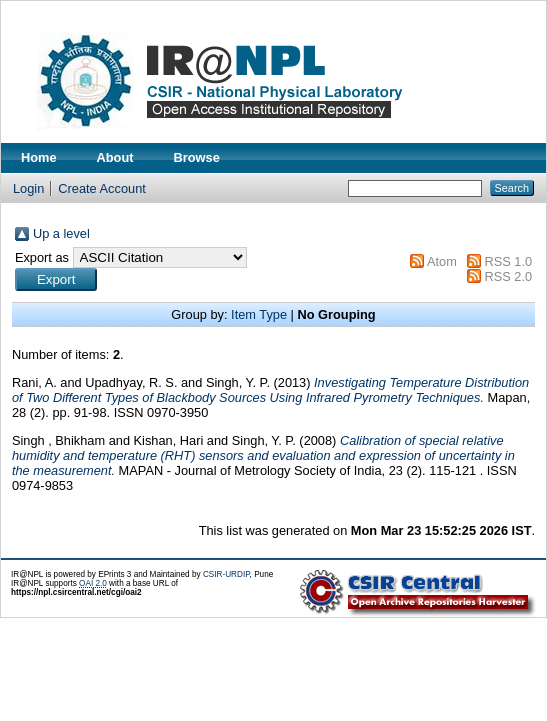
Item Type (259, 314)
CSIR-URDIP (226, 574)
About (115, 157)
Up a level (61, 233)
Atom (442, 261)
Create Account (102, 188)
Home (39, 157)
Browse (197, 157)
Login (28, 188)
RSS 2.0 (508, 276)
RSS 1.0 (508, 261)
